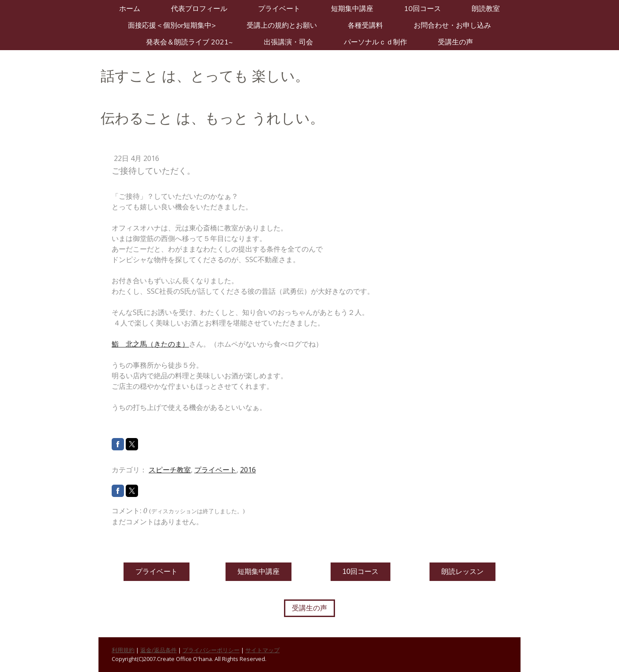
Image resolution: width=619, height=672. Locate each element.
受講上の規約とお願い (282, 25)
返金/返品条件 (158, 650)
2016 (248, 470)
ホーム (130, 8)
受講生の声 (455, 42)
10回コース (422, 8)
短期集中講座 (352, 8)
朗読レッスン (462, 572)
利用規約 (123, 650)
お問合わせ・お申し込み (452, 25)
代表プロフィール (199, 8)
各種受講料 (365, 25)
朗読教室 (486, 8)
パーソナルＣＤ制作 (375, 42)
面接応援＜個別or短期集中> (172, 25)
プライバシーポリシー (211, 650)
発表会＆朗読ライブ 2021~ (189, 42)
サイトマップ (262, 650)
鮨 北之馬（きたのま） (150, 344)
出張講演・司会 (288, 42)
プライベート (279, 8)
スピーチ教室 (170, 470)
